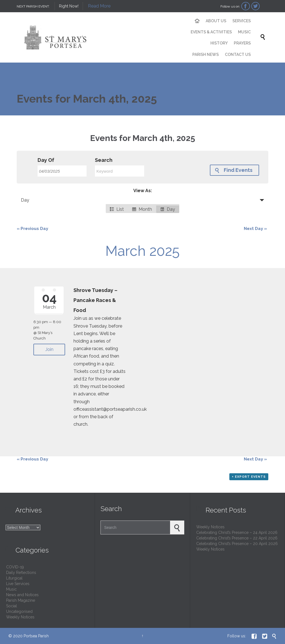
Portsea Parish (36, 636)
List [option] (117, 209)
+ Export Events (249, 477)
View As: (143, 191)
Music (11, 589)
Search (104, 160)
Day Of (46, 160)
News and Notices (22, 595)
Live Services (18, 584)
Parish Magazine (21, 600)
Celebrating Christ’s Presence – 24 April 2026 (237, 532)
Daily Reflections (21, 573)
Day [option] (168, 209)
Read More (99, 6)
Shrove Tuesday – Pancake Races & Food (95, 300)
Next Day (255, 229)
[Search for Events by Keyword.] (119, 171)
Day (25, 200)
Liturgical (14, 578)
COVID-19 (15, 567)
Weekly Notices (20, 617)
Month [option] (142, 209)
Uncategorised (19, 611)
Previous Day (32, 229)
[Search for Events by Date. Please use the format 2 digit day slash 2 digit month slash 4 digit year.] (62, 171)
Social (12, 606)
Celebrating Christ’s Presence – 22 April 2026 (237, 538)
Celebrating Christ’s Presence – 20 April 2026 (237, 544)
